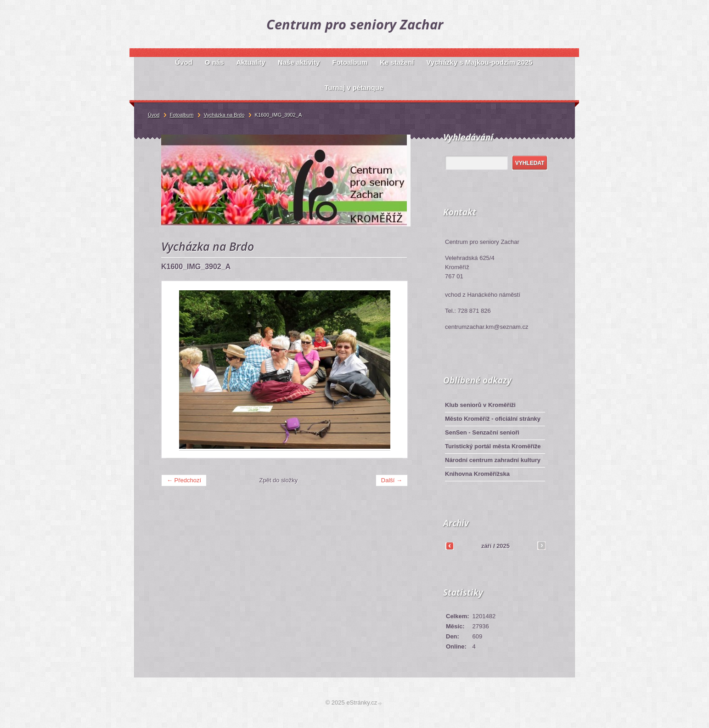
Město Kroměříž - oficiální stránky (493, 419)
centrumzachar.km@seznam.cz (487, 327)
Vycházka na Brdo (224, 115)
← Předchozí (184, 480)
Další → (392, 480)
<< (450, 546)
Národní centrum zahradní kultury (493, 460)
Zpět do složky (279, 480)
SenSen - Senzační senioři (482, 432)
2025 (503, 546)
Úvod (154, 115)
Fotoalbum (182, 115)
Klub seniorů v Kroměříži (480, 405)
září (486, 546)
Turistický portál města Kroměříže (493, 446)
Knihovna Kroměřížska (477, 474)
